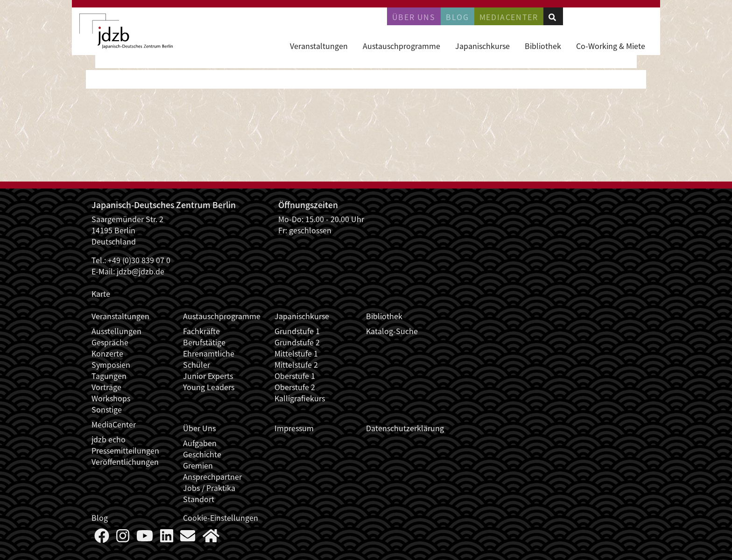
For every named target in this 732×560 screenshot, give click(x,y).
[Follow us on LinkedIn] (167, 538)
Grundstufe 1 (297, 331)
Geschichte (202, 454)
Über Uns (199, 428)
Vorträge (106, 387)
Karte (101, 294)
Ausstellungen (116, 331)
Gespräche (110, 342)
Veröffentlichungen (125, 462)
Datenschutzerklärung (405, 428)
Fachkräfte (201, 331)
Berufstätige (204, 342)
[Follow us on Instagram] (123, 538)
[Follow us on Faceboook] (102, 538)
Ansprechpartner (212, 476)
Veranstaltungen (319, 46)
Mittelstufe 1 (296, 353)
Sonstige (107, 409)
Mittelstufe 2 (296, 364)
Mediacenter (509, 17)
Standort (199, 499)
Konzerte (107, 353)
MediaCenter (114, 424)
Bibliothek (543, 46)
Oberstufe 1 (295, 376)
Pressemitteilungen (125, 450)
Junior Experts (208, 376)
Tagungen (109, 376)
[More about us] (211, 538)
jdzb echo (109, 439)
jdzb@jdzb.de (141, 271)
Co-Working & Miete (611, 46)
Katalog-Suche (392, 331)
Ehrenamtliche (209, 353)
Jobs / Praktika (209, 488)
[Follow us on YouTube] (145, 538)
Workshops (111, 398)
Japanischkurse (482, 46)
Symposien (111, 364)
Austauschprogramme (401, 46)
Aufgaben (200, 443)
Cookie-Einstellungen (221, 518)
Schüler (197, 364)
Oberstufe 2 (295, 387)
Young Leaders (209, 387)
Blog (457, 17)
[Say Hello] (188, 538)
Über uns (414, 17)
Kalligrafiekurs (300, 398)
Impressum (294, 428)
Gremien (198, 465)
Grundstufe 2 (297, 342)
